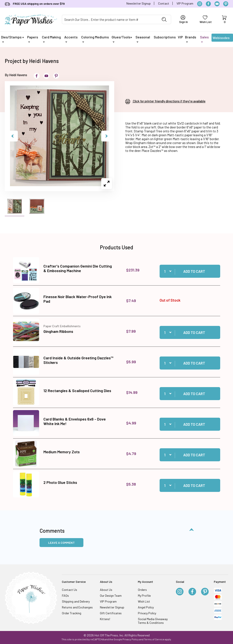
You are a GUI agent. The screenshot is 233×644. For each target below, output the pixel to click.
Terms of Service (154, 639)
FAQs (65, 596)
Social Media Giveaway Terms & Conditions (153, 621)
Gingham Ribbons (58, 331)
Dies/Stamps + (13, 39)
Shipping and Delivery (76, 601)
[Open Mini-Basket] (224, 20)
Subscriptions (165, 37)
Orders (142, 590)
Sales (204, 39)
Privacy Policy (147, 613)
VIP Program (185, 3)
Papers (33, 39)
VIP (180, 37)
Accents (71, 39)
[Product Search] (110, 19)
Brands (191, 39)
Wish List (144, 601)
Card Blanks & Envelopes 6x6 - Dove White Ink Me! (75, 421)
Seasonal (143, 39)
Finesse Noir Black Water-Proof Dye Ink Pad (78, 299)
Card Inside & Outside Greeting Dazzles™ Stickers (78, 360)
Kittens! (105, 619)
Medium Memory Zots (62, 452)
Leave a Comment (61, 543)
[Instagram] (200, 4)
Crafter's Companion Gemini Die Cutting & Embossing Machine (78, 268)
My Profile (144, 596)
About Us (106, 590)
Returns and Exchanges (77, 607)
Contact (164, 3)
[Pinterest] (226, 4)
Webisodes (221, 39)
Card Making (51, 39)
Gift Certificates (111, 613)
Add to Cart (194, 271)
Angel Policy (146, 607)
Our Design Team (111, 596)
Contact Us (69, 590)
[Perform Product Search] (164, 19)
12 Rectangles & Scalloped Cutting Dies (77, 391)
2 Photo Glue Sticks (60, 482)
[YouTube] (217, 4)
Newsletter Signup (139, 3)
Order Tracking (72, 613)
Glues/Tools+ (122, 39)
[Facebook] (208, 4)
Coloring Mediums (95, 39)
